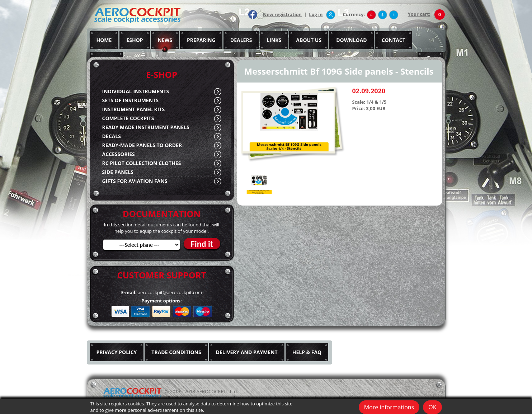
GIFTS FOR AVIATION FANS (135, 181)
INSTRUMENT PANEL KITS (134, 109)
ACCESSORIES (119, 154)
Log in (316, 14)
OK (432, 407)
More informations (389, 407)
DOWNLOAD (352, 40)
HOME (104, 40)
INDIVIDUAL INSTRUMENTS (136, 91)
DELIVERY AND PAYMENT (247, 352)
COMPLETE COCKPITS (128, 118)
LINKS (274, 40)
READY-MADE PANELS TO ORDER (142, 145)
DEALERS (241, 40)
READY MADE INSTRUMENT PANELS (146, 127)
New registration (282, 14)
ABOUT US (309, 40)
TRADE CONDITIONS (176, 352)
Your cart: (419, 14)
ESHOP (135, 40)
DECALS (112, 136)
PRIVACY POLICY (117, 352)
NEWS (165, 40)
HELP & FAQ (307, 352)
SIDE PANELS (118, 172)
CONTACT (394, 40)
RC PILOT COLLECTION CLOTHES (142, 163)
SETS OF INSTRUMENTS (130, 100)
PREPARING (201, 40)
